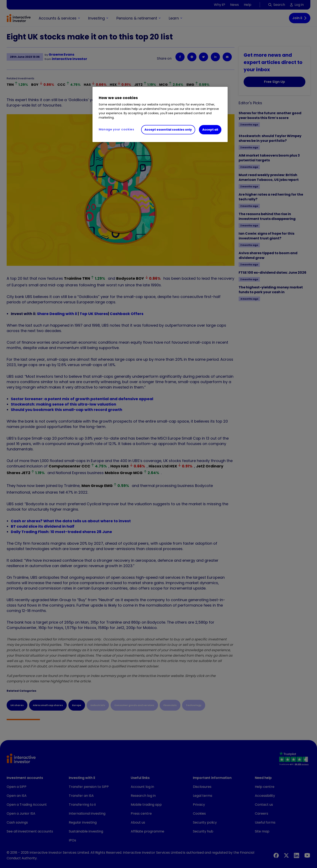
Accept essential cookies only (168, 130)
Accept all (210, 130)
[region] (160, 114)
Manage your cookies (117, 129)
